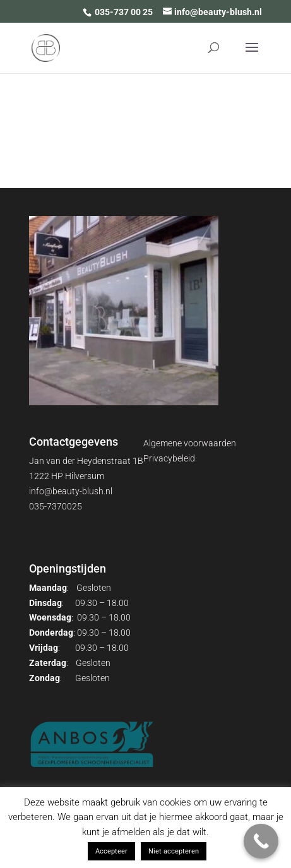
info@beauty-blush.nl (71, 491)
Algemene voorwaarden (190, 443)
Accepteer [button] (111, 851)
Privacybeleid (169, 458)
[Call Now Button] (261, 841)
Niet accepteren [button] (174, 851)
